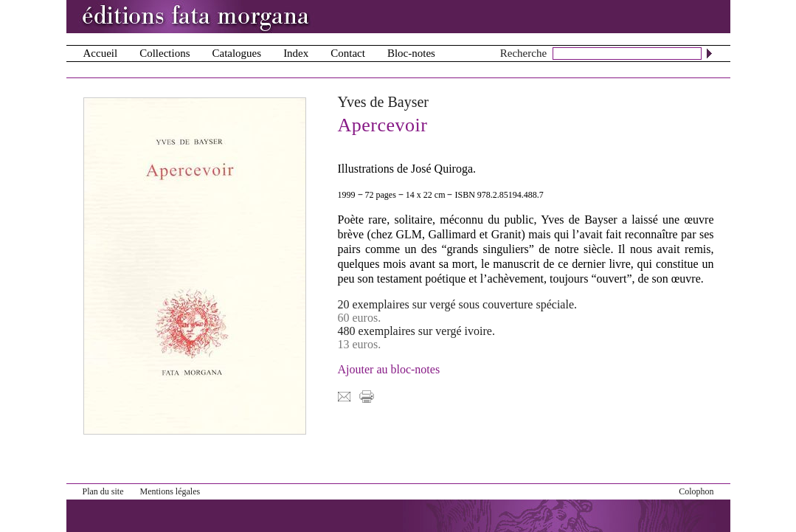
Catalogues (236, 53)
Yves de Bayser (384, 102)
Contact (348, 53)
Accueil (101, 53)
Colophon (696, 491)
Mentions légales (170, 491)
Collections (165, 53)
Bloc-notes (411, 53)
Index (296, 53)
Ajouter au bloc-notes (389, 369)
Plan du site (103, 491)
